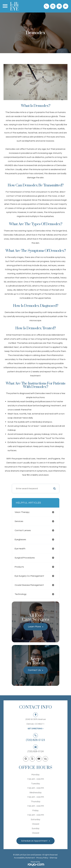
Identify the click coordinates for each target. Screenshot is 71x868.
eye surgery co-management (29, 576)
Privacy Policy (42, 858)
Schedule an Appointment (34, 841)
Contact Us (34, 670)
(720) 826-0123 (35, 740)
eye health (20, 549)
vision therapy (22, 512)
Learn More (34, 627)
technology (21, 594)
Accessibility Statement (24, 858)
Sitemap (53, 858)
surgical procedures (25, 558)
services (19, 521)
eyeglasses (20, 540)
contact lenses (23, 530)
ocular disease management (29, 585)
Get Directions (35, 729)
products (19, 567)
